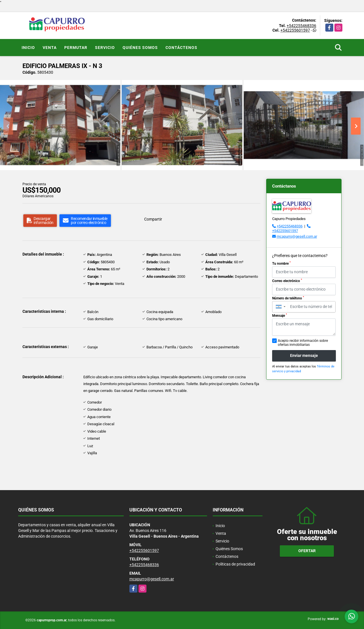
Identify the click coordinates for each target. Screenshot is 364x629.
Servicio (105, 48)
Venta (50, 48)
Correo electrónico (287, 281)
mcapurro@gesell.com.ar (297, 236)
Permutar (76, 48)
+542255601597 (295, 30)
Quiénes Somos (140, 48)
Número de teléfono (288, 298)
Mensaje (280, 315)
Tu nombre (281, 263)
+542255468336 (301, 26)
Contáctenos (181, 48)
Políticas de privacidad (235, 564)
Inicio (28, 48)
